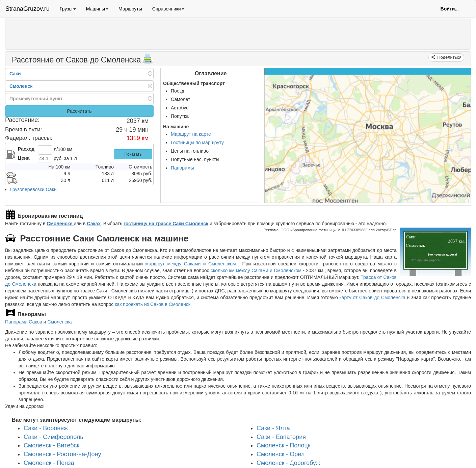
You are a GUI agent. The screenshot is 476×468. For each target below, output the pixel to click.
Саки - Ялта (273, 428)
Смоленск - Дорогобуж (288, 463)
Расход (26, 149)
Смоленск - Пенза (49, 463)
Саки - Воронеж (46, 428)
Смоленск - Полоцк (284, 445)
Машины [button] (97, 9)
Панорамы (182, 168)
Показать (133, 154)
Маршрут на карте (191, 134)
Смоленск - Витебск (51, 445)
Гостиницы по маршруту (197, 142)
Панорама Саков (24, 322)
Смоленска (59, 322)
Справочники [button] (168, 9)
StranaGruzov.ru (28, 9)
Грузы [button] (68, 9)
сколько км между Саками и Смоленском (256, 270)
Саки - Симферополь (54, 437)
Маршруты (130, 9)
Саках (94, 224)
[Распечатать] (148, 61)
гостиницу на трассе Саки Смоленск (166, 224)
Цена (24, 158)
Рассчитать (79, 111)
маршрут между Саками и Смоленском (192, 264)
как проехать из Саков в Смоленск (153, 304)
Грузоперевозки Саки (33, 189)
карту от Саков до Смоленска (372, 297)
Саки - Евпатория (281, 437)
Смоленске (60, 224)
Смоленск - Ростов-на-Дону (62, 454)
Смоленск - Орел (281, 454)
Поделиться (449, 57)
